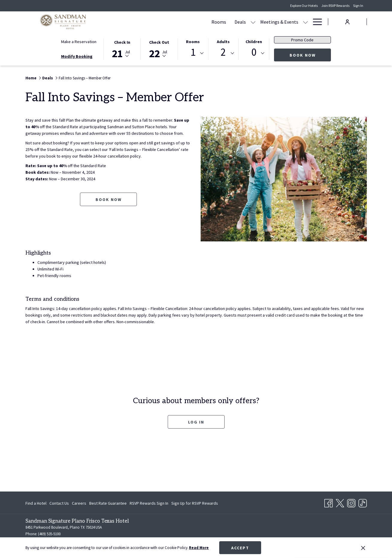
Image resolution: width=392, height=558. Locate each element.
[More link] (315, 22)
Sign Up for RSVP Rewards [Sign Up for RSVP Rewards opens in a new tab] (195, 504)
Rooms (193, 42)
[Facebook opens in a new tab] (329, 502)
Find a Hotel (36, 503)
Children (254, 42)
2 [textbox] (223, 52)
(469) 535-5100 (49, 534)
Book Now (310, 55)
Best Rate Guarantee (108, 503)
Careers (79, 503)
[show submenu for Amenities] (305, 22)
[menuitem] (162, 22)
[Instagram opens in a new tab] (351, 502)
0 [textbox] (254, 52)
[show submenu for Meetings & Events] (248, 22)
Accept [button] (240, 548)
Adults (223, 42)
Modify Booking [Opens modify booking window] (77, 56)
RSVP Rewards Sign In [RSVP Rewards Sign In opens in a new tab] (149, 504)
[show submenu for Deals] (196, 22)
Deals (48, 78)
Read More (199, 548)
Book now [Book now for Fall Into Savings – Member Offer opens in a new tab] (109, 199)
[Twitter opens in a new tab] (340, 502)
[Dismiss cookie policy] (363, 548)
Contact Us (59, 503)
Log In (196, 422)
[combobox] (193, 53)
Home (31, 78)
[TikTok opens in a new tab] (363, 502)
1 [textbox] (193, 52)
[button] (122, 49)
